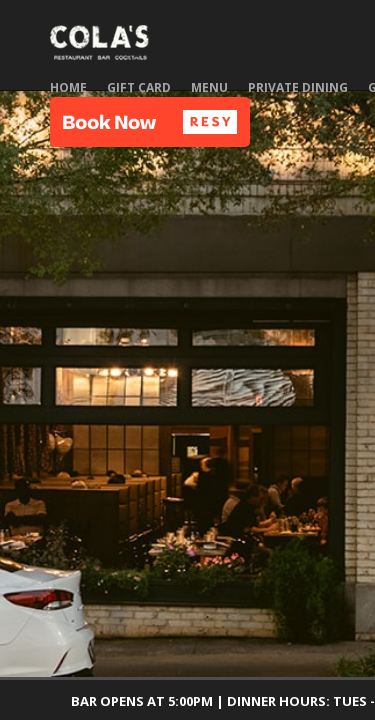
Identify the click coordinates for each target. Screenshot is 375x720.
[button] (150, 122)
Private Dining (298, 87)
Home (68, 87)
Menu (209, 87)
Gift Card (139, 87)
